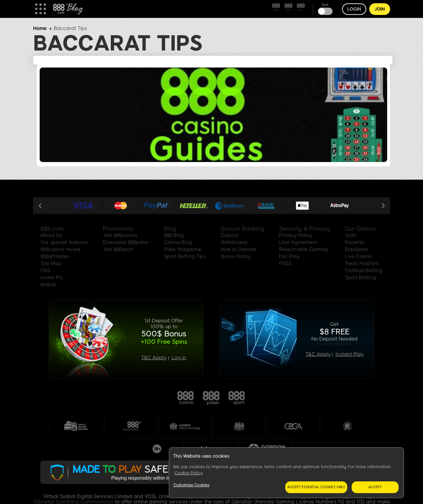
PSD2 (285, 263)
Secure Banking (242, 229)
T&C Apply (154, 358)
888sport (237, 398)
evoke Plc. (52, 278)
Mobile (48, 285)
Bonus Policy (236, 256)
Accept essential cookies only (316, 487)
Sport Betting (360, 278)
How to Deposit (239, 249)
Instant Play (349, 354)
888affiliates (55, 256)
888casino (186, 398)
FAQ (45, 270)
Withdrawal (234, 242)
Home (40, 28)
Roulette (355, 242)
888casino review (61, 249)
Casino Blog (178, 242)
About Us (51, 235)
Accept (375, 487)
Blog (170, 229)
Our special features (64, 242)
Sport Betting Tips (185, 256)
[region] (286, 473)
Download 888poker (126, 242)
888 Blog (174, 235)
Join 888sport (118, 249)
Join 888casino (120, 235)
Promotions (118, 229)
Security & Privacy (304, 229)
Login (354, 9)
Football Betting (364, 270)
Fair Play (289, 256)
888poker (211, 398)
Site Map (51, 263)
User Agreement (298, 242)
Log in (179, 358)
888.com (52, 229)
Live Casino (359, 256)
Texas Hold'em (362, 263)
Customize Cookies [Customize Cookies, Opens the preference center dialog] (191, 485)
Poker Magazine (183, 249)
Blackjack (356, 249)
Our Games (360, 229)
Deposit (230, 235)
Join (380, 9)
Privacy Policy (295, 235)
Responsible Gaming (303, 249)
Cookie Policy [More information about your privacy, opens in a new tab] (189, 473)
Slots (350, 235)
